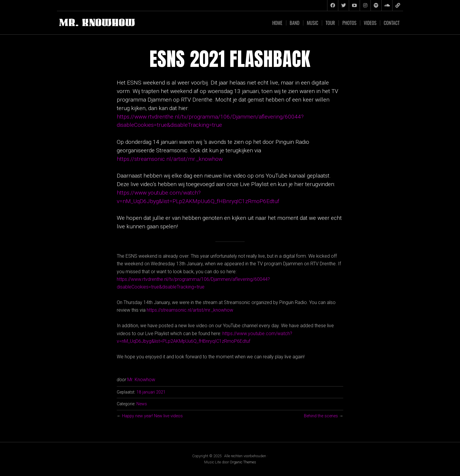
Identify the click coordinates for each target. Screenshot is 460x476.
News (142, 404)
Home (277, 23)
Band (295, 23)
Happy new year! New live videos (152, 416)
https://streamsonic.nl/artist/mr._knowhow (170, 159)
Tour (330, 23)
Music (313, 23)
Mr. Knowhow (141, 380)
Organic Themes (243, 462)
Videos (370, 23)
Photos (349, 23)
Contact (392, 23)
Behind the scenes (321, 416)
